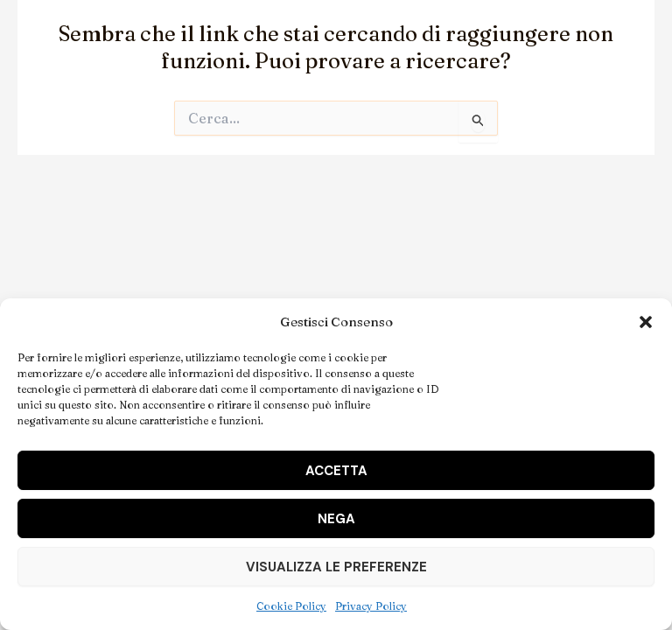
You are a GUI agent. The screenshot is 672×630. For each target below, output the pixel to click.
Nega (336, 519)
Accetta (336, 471)
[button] (646, 322)
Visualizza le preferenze (336, 567)
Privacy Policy (371, 606)
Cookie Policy (291, 606)
